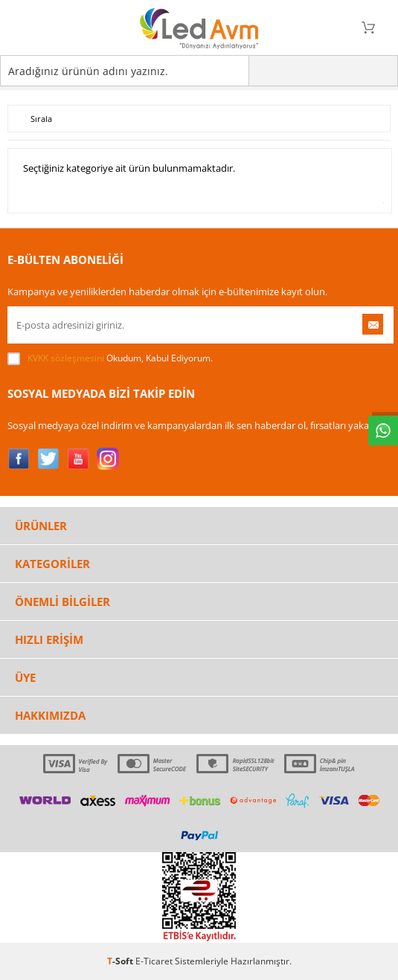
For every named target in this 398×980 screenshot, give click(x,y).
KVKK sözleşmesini (66, 358)
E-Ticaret (154, 961)
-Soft (121, 961)
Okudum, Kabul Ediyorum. (110, 358)
